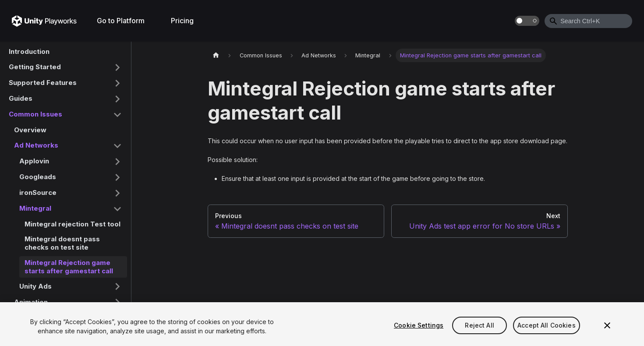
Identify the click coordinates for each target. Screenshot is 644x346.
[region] (322, 324)
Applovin (34, 161)
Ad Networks (36, 145)
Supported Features (43, 83)
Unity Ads (35, 286)
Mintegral (35, 208)
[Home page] (216, 55)
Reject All (479, 325)
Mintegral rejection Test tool (73, 224)
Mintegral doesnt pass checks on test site (62, 243)
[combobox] (588, 21)
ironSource (38, 192)
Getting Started (35, 67)
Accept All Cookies (547, 325)
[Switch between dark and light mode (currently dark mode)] (527, 21)
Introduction (29, 51)
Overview (30, 130)
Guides (21, 98)
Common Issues (35, 114)
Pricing (182, 21)
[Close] (607, 325)
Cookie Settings (419, 325)
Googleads (38, 177)
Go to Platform (121, 21)
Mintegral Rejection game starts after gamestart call (69, 267)
